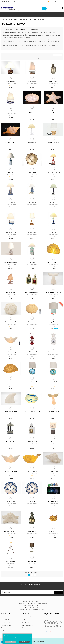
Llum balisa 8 (11, 202)
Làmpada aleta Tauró (11, 412)
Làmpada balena (32, 471)
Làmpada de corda (53, 143)
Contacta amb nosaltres (7, 628)
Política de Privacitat (6, 625)
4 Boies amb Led (53, 501)
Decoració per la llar (28, 617)
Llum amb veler (11, 292)
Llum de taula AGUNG (11, 262)
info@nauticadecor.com (19, 2)
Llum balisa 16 (32, 202)
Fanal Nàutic (32, 531)
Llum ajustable (11, 561)
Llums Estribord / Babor (32, 292)
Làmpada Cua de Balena (53, 292)
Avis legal (3, 631)
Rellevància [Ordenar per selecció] (58, 55)
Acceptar (11, 641)
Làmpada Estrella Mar (11, 531)
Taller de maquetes (27, 622)
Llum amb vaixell (11, 232)
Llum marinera (32, 262)
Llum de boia (11, 501)
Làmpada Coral (53, 531)
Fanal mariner (53, 81)
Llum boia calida (32, 173)
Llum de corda (32, 232)
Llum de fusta (32, 561)
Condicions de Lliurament (8, 619)
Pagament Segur (5, 622)
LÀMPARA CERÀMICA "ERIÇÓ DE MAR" (32, 112)
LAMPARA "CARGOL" (11, 143)
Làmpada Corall (11, 382)
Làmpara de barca (11, 111)
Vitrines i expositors (27, 625)
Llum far (11, 173)
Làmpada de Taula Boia (32, 382)
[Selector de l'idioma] (51, 2)
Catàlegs (24, 628)
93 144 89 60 (5, 2)
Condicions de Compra (7, 617)
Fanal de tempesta (32, 352)
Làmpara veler (32, 81)
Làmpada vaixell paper (11, 352)
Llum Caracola (53, 471)
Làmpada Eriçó (32, 322)
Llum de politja (11, 81)
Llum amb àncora (32, 143)
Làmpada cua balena (53, 412)
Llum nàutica (53, 442)
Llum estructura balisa (53, 173)
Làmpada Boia (32, 501)
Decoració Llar (11, 175)
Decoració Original (27, 619)
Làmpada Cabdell (11, 322)
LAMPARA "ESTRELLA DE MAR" (53, 112)
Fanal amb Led (11, 442)
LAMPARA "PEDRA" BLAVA (32, 412)
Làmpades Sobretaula (11, 83)
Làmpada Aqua (53, 322)
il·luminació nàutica (53, 504)
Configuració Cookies (24, 642)
